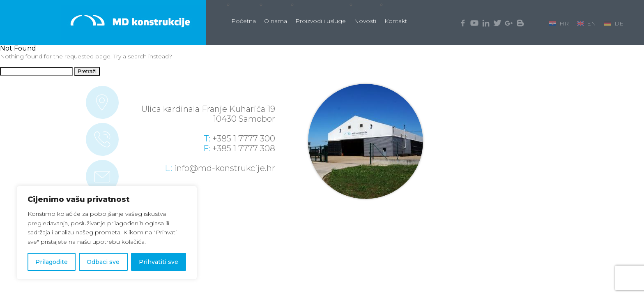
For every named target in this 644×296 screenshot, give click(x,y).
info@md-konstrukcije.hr (225, 168)
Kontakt (396, 21)
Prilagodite (52, 262)
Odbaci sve (103, 262)
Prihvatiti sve (159, 262)
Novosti (365, 21)
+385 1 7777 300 (244, 139)
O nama (276, 21)
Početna (244, 21)
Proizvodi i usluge (321, 21)
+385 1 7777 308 (244, 148)
